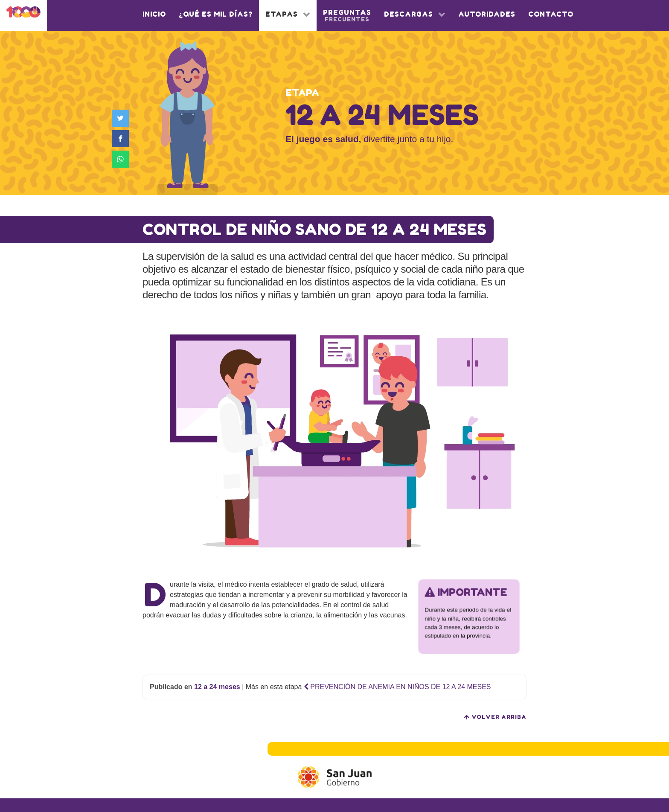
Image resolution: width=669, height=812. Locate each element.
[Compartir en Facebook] (122, 139)
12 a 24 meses (217, 687)
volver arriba (495, 717)
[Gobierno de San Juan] (335, 777)
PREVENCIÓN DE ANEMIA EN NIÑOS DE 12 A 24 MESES (397, 687)
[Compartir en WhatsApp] (122, 159)
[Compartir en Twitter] (122, 118)
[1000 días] (23, 13)
